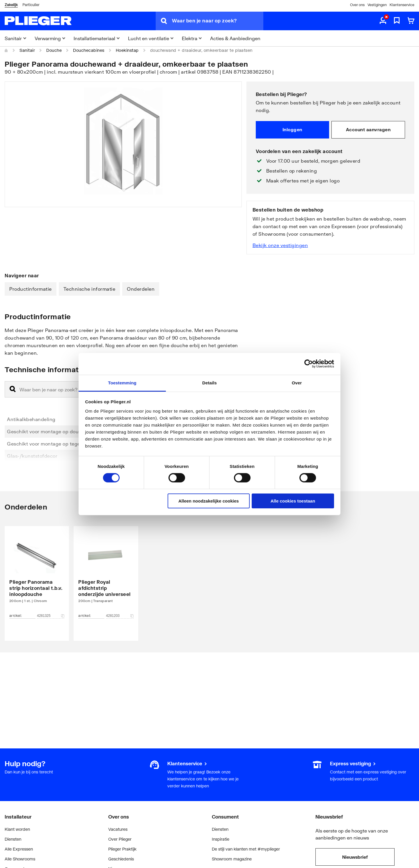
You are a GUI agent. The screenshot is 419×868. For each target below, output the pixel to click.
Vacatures (118, 829)
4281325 (51, 616)
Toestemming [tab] (122, 382)
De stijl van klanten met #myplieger (246, 849)
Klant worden (17, 829)
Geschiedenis (121, 859)
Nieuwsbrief (355, 857)
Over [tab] (297, 382)
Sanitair (27, 50)
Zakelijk (11, 5)
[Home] (6, 50)
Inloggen (292, 129)
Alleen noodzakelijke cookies (209, 501)
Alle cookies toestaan (293, 501)
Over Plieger (120, 839)
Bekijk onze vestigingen (280, 245)
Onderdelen (141, 289)
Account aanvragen (368, 129)
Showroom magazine (232, 859)
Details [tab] (210, 382)
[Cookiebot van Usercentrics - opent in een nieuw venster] (309, 364)
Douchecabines (89, 50)
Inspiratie (221, 839)
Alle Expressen (19, 849)
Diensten (13, 839)
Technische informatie (89, 289)
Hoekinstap (127, 50)
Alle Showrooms (20, 859)
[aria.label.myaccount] (383, 21)
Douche (54, 50)
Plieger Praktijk (122, 849)
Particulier (31, 5)
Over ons (357, 5)
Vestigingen (377, 5)
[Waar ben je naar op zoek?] (218, 21)
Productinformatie (31, 289)
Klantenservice (402, 5)
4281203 (120, 616)
